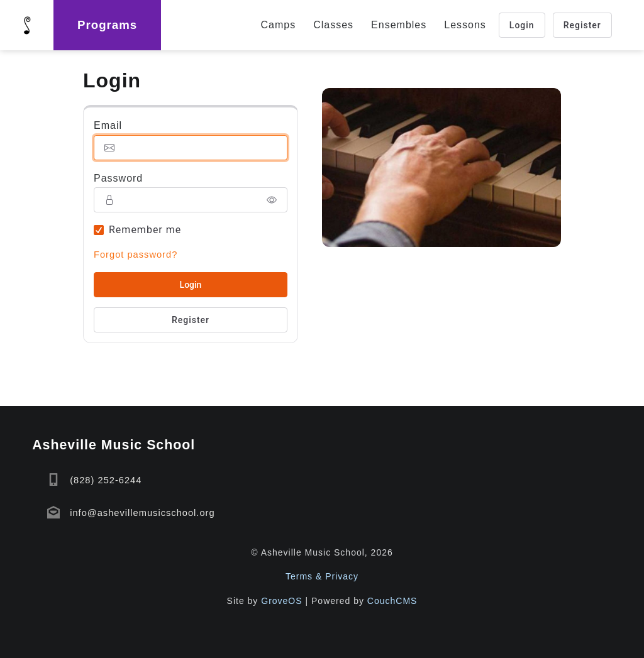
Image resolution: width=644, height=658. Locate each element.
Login (522, 25)
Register (582, 25)
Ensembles (399, 25)
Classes (333, 25)
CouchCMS (392, 601)
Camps (279, 25)
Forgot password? (136, 255)
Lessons (465, 25)
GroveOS (281, 601)
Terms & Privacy (322, 576)
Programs (107, 25)
